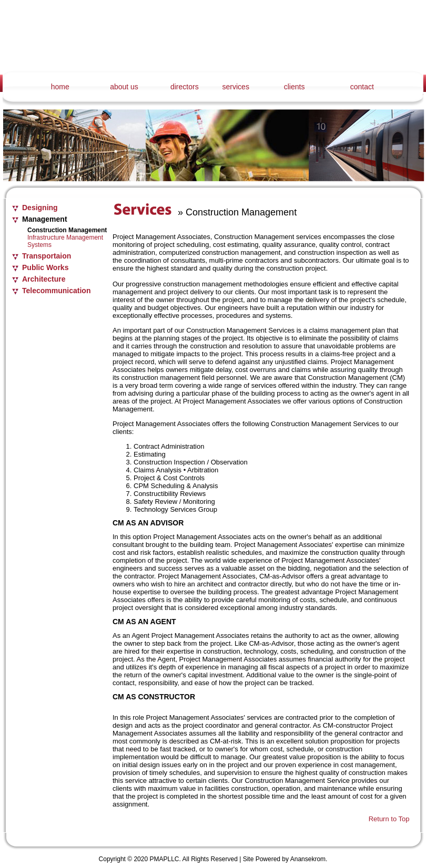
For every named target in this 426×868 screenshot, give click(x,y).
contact (362, 87)
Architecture (44, 279)
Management (45, 219)
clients (295, 87)
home (60, 87)
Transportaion (47, 256)
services (236, 87)
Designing (40, 208)
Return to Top (389, 819)
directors (185, 87)
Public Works (45, 267)
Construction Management (67, 230)
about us (124, 87)
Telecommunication (56, 291)
